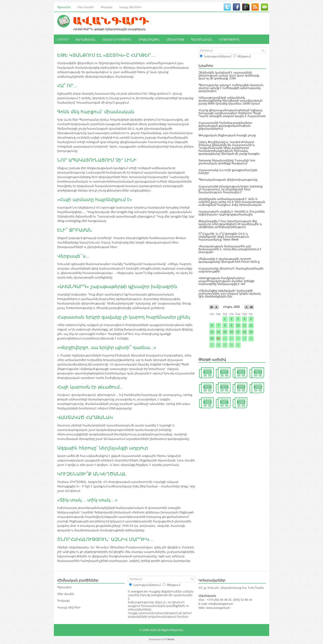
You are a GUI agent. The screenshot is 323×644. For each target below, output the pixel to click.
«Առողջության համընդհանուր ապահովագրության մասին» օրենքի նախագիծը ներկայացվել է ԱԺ (226, 281)
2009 (258, 387)
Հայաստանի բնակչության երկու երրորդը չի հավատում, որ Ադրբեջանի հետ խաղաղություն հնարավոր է (231, 189)
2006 (241, 402)
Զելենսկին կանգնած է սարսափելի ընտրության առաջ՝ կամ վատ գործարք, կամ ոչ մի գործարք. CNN (229, 75)
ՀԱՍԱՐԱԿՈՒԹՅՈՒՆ (117, 39)
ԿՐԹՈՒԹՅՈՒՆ (230, 39)
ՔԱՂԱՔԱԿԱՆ (86, 39)
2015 (224, 372)
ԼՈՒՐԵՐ (63, 39)
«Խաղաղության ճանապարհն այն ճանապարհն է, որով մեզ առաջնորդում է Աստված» (230, 249)
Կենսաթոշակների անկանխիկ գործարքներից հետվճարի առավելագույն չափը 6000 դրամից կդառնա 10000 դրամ (230, 101)
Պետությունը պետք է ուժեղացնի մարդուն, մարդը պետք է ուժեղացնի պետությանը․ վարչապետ (231, 88)
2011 (224, 387)
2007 (224, 402)
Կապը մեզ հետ (130, 7)
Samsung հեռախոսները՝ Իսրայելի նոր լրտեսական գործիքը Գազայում (227, 162)
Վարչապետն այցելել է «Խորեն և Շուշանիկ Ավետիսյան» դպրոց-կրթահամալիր (231, 213)
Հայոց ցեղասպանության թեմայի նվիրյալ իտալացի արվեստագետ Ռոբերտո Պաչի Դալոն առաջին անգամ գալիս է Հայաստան (232, 113)
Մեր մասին (86, 7)
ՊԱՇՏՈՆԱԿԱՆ (202, 39)
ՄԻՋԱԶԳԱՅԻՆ (149, 39)
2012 (208, 387)
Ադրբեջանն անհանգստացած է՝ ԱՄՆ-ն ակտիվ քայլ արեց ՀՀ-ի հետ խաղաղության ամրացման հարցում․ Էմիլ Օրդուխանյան (232, 202)
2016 (208, 372)
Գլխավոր (64, 7)
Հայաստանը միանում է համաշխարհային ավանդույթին (231, 270)
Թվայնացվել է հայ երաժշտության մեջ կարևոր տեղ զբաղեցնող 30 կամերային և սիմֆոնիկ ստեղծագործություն (230, 224)
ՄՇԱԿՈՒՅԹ (175, 39)
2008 (208, 402)
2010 (241, 387)
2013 (258, 372)
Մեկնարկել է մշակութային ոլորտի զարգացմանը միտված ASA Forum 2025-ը (229, 260)
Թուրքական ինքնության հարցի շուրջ (227, 135)
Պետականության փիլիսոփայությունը (228, 180)
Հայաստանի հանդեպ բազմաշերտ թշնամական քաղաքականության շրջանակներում (225, 126)
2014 (241, 372)
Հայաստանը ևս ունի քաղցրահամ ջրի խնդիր (228, 171)
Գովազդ (106, 7)
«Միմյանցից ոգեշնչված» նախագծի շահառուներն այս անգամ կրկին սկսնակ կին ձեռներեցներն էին (230, 294)
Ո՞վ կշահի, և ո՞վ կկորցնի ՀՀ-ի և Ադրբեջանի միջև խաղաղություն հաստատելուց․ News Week (224, 237)
